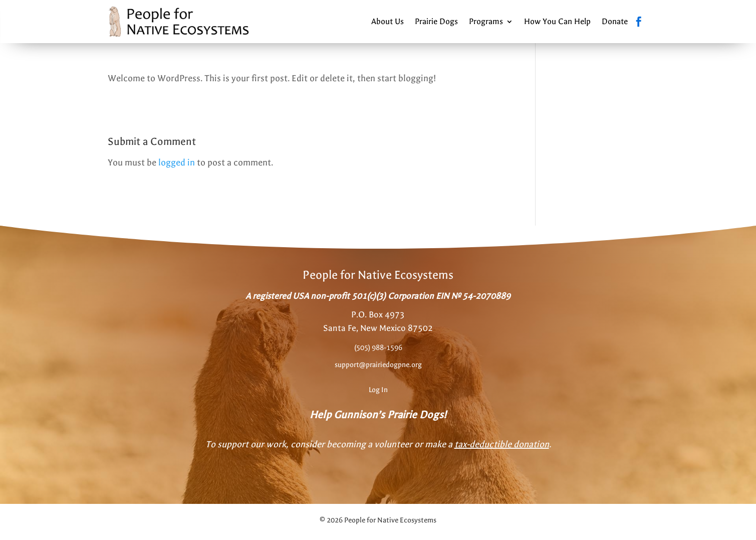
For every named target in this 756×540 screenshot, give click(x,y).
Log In (378, 390)
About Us (388, 21)
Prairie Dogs (436, 21)
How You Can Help (557, 21)
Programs (486, 21)
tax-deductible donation (502, 444)
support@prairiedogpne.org (378, 365)
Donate (615, 21)
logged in (177, 163)
